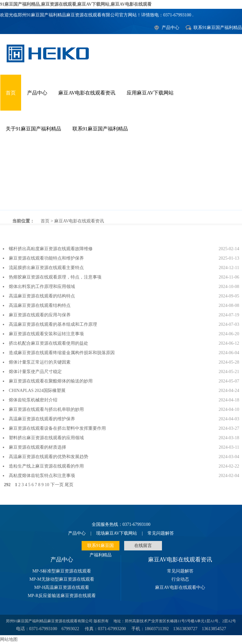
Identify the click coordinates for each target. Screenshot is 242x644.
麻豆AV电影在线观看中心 (180, 587)
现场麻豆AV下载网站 (117, 533)
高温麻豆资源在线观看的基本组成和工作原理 (53, 324)
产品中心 (170, 28)
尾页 (69, 485)
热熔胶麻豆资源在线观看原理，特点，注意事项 (55, 277)
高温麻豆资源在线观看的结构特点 (42, 296)
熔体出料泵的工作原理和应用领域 (42, 287)
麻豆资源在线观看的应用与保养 (40, 315)
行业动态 (180, 579)
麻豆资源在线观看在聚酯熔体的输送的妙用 (51, 381)
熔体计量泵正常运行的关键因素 (40, 362)
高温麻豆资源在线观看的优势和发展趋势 (49, 457)
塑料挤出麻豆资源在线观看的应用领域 (46, 438)
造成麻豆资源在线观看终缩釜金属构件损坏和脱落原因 (62, 353)
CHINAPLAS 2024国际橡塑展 (37, 391)
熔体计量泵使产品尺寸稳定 (35, 372)
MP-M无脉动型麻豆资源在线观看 (62, 579)
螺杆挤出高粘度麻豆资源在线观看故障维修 (51, 249)
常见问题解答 (161, 533)
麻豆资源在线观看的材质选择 (37, 447)
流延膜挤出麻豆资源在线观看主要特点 (46, 268)
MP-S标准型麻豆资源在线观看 (62, 571)
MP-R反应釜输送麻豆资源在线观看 (62, 596)
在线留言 (143, 546)
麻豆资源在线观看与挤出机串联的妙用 (46, 409)
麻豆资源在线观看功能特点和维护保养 (46, 258)
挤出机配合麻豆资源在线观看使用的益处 (49, 343)
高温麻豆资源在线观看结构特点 (40, 305)
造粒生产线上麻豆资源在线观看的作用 (46, 466)
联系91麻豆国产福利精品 (218, 28)
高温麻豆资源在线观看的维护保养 (42, 419)
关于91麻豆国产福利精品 (33, 129)
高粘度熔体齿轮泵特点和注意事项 (42, 476)
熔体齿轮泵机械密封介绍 (33, 400)
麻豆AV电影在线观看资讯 (87, 93)
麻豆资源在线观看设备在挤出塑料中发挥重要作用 (57, 428)
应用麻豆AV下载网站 (150, 93)
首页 (11, 93)
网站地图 (9, 639)
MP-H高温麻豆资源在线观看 (62, 587)
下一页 (57, 485)
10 (47, 485)
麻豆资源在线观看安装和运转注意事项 (46, 334)
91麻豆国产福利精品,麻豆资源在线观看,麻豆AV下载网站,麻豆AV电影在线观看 (76, 4)
